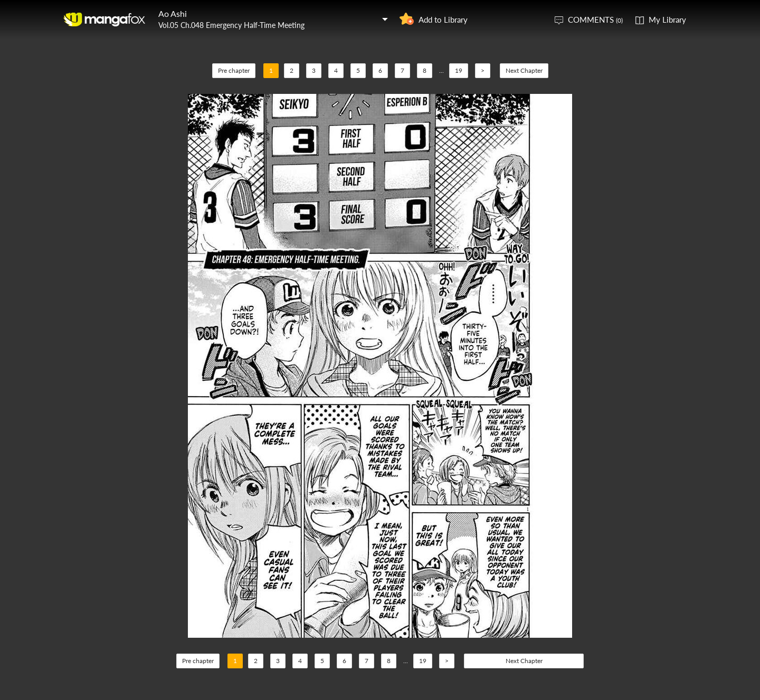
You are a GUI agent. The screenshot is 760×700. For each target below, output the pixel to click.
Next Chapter (524, 70)
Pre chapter (234, 70)
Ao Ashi (173, 13)
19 (459, 70)
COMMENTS (595, 20)
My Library (667, 20)
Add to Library (443, 20)
